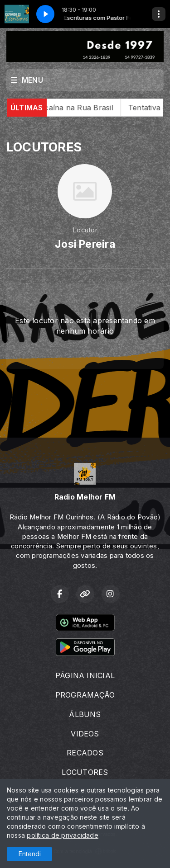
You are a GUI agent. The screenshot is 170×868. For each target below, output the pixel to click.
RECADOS (85, 753)
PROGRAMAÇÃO (85, 695)
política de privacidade (63, 835)
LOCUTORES (85, 772)
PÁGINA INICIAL (85, 675)
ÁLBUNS (85, 714)
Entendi (30, 854)
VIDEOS (85, 734)
